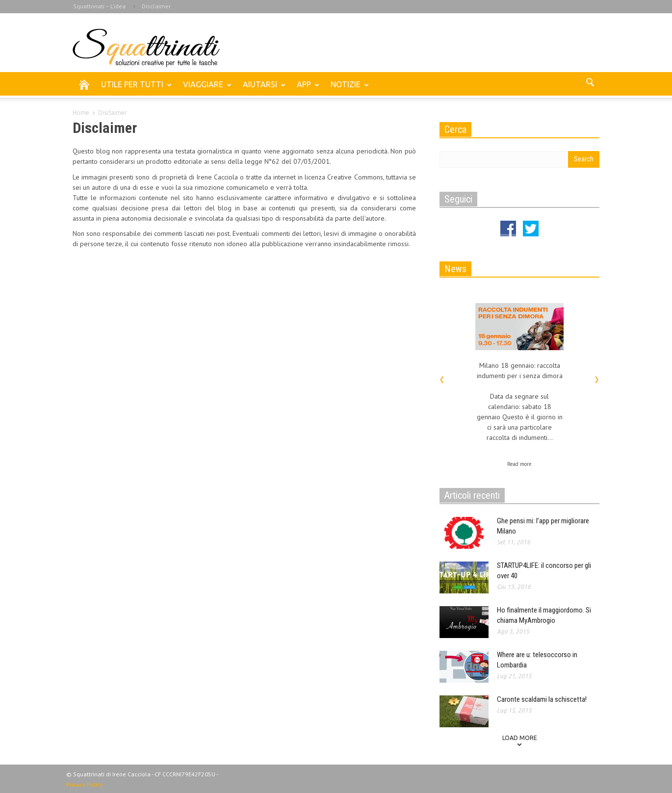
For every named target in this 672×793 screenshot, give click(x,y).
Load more (520, 738)
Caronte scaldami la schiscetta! (542, 699)
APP (305, 89)
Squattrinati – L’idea (99, 6)
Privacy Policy (85, 784)
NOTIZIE (347, 89)
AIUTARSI (261, 89)
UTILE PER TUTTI (134, 89)
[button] (590, 84)
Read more (519, 464)
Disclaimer (156, 6)
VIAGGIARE (205, 89)
